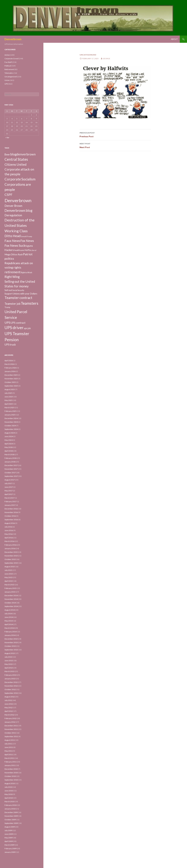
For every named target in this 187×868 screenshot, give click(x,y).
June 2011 (9, 747)
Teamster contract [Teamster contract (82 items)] (18, 298)
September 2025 (11, 386)
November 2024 (11, 422)
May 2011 (9, 751)
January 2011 (10, 765)
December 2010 (11, 769)
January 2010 (10, 809)
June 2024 (9, 436)
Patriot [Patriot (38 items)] (28, 254)
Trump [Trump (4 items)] (7, 307)
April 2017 (9, 494)
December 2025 (11, 375)
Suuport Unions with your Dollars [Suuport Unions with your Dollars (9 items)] (21, 294)
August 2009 (10, 827)
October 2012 (10, 689)
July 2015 (8, 570)
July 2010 (8, 787)
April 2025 (9, 404)
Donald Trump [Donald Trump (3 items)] (26, 236)
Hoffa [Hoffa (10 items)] (28, 250)
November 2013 (11, 642)
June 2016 (9, 530)
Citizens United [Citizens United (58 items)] (16, 164)
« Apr (7, 137)
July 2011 (8, 744)
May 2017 (9, 491)
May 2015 (9, 577)
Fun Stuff (8, 62)
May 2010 (9, 794)
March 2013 (9, 671)
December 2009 (11, 812)
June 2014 (9, 617)
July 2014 (8, 614)
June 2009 (9, 834)
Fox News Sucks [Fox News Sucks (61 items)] (16, 246)
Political (8, 66)
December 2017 (11, 465)
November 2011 (11, 729)
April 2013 (9, 668)
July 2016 (8, 527)
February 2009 (10, 848)
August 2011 (10, 740)
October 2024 (10, 426)
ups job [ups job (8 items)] (27, 328)
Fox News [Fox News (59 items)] (27, 241)
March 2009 (9, 845)
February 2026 (10, 368)
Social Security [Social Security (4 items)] (18, 290)
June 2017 (9, 487)
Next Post (115, 145)
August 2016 (10, 523)
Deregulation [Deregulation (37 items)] (13, 215)
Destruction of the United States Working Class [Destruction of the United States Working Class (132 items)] (20, 225)
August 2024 (10, 433)
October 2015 (10, 559)
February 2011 (10, 762)
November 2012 (11, 686)
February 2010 (10, 805)
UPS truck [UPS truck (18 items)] (10, 345)
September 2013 (11, 650)
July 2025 (8, 393)
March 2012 (9, 715)
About (174, 39)
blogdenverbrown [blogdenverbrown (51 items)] (23, 154)
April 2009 (9, 841)
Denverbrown (13, 39)
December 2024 (11, 418)
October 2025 (10, 382)
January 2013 (10, 679)
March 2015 (9, 585)
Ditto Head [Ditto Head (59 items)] (13, 236)
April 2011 (9, 755)
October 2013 (10, 646)
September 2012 (11, 693)
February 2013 (10, 675)
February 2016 (10, 545)
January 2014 (10, 635)
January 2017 (10, 505)
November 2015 (11, 556)
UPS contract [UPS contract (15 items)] (18, 323)
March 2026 (9, 364)
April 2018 (9, 451)
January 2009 (10, 852)
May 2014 (9, 621)
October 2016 (10, 516)
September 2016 (11, 520)
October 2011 (10, 733)
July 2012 (8, 700)
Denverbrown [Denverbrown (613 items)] (18, 200)
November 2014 (11, 599)
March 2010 (9, 802)
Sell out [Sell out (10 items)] (8, 290)
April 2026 (9, 360)
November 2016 (11, 512)
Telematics (9, 73)
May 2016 (9, 534)
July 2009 (8, 830)
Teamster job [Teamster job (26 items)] (13, 304)
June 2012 (9, 704)
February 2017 (10, 501)
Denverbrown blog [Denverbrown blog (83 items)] (18, 210)
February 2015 (10, 588)
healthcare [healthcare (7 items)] (19, 250)
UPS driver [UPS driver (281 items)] (14, 328)
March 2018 (9, 454)
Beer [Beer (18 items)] (7, 154)
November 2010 (11, 773)
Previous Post (115, 134)
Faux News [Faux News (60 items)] (12, 241)
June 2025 (9, 397)
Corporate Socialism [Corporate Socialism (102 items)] (20, 179)
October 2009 (10, 820)
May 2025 (9, 400)
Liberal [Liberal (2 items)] (34, 250)
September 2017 (11, 476)
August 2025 (10, 389)
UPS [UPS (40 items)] (7, 322)
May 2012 (9, 708)
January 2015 (10, 592)
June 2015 (9, 574)
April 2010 (9, 798)
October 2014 (10, 603)
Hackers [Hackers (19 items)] (9, 250)
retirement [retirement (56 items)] (13, 272)
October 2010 (10, 776)
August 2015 (10, 567)
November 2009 (11, 816)
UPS (6, 84)
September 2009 (11, 823)
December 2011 (11, 726)
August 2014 (10, 610)
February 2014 (10, 632)
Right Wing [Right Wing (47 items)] (12, 277)
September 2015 (11, 563)
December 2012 (11, 682)
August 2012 (10, 697)
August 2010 (10, 783)
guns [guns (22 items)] (30, 246)
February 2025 (10, 411)
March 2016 (9, 541)
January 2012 (10, 722)
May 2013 (9, 664)
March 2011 (9, 758)
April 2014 (9, 624)
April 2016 (9, 538)
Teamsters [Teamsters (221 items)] (30, 303)
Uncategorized (88, 55)
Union (7, 80)
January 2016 (10, 548)
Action (7, 55)
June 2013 (9, 661)
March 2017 (9, 498)
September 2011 (11, 736)
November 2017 (11, 469)
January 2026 (10, 371)
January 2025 (10, 415)
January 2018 (10, 462)
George (106, 59)
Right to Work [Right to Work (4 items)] (26, 273)
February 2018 (10, 458)
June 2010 (9, 791)
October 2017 (10, 473)
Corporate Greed (11, 59)
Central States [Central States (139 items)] (16, 159)
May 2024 (9, 440)
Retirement (9, 69)
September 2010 (11, 780)
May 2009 (9, 838)
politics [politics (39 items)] (9, 259)
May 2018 (9, 447)
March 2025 (9, 407)
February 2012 (10, 718)
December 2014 (11, 595)
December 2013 (11, 639)
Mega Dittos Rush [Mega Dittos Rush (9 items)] (14, 254)
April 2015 (9, 581)
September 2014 (11, 606)
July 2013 (8, 657)
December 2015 (11, 552)
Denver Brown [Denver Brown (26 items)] (13, 206)
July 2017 (8, 483)
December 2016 (11, 509)
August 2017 (10, 480)
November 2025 (11, 379)
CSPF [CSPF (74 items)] (8, 195)
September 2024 (11, 429)
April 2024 (9, 444)
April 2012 (9, 711)
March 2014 (9, 628)
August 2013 (10, 653)
